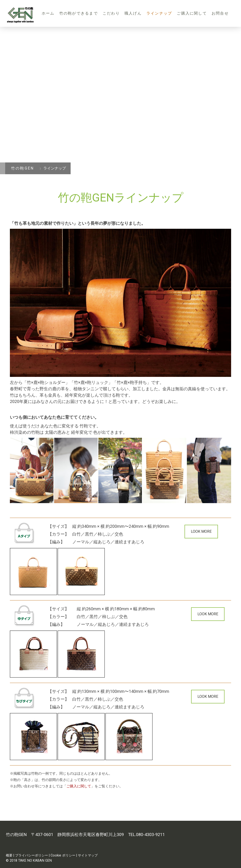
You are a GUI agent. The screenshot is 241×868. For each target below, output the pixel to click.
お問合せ (220, 13)
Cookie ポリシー (63, 855)
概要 (9, 855)
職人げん (133, 13)
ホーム (48, 13)
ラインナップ (159, 13)
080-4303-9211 (150, 834)
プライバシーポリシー (32, 855)
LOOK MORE (201, 531)
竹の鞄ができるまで (79, 13)
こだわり (111, 13)
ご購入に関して (192, 13)
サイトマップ (88, 855)
